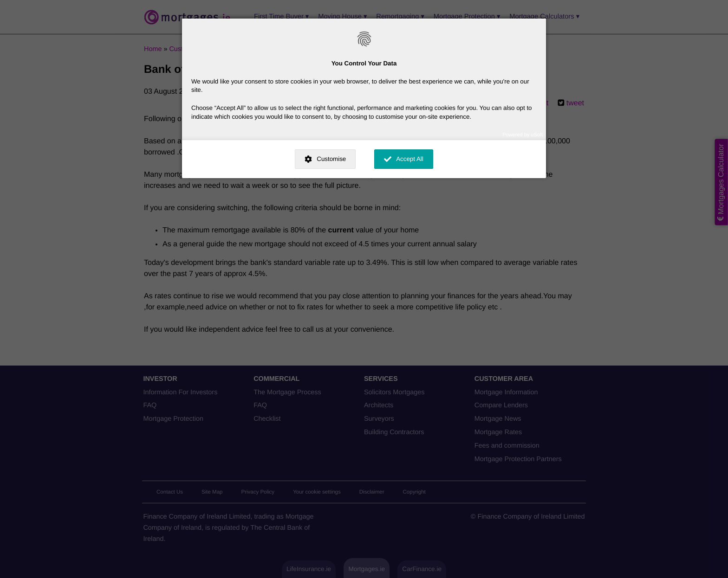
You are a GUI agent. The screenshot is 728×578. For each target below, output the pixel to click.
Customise (331, 159)
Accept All (410, 159)
